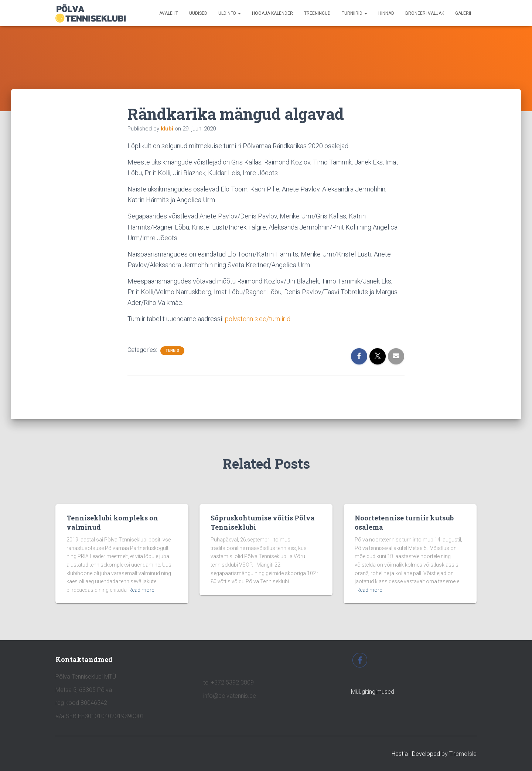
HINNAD (386, 13)
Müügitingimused (373, 692)
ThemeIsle (463, 754)
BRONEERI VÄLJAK (425, 13)
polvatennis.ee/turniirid (258, 319)
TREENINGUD (317, 13)
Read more (141, 590)
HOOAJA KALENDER (272, 13)
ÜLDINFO (230, 13)
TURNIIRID (354, 13)
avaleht (169, 13)
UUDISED (198, 13)
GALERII (463, 13)
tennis (172, 351)
